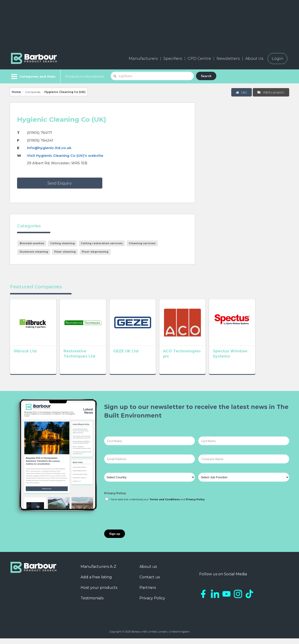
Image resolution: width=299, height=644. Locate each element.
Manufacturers (143, 59)
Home (16, 92)
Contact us (150, 582)
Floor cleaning (65, 252)
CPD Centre (199, 59)
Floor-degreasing (95, 252)
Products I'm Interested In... (86, 76)
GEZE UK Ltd (139, 358)
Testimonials (92, 603)
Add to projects (271, 92)
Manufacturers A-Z (98, 572)
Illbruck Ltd (25, 358)
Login (278, 59)
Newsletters (228, 59)
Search (206, 76)
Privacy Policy (115, 499)
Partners (148, 593)
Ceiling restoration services (102, 243)
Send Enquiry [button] (60, 183)
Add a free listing (96, 582)
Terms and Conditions (165, 505)
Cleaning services (142, 243)
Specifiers (173, 59)
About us (148, 572)
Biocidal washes (32, 243)
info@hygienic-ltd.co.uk (49, 148)
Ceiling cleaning (62, 243)
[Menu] (33, 76)
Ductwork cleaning (34, 252)
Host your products (99, 593)
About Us (254, 59)
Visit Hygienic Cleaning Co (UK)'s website (65, 156)
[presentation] (140, 521)
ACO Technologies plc (206, 358)
